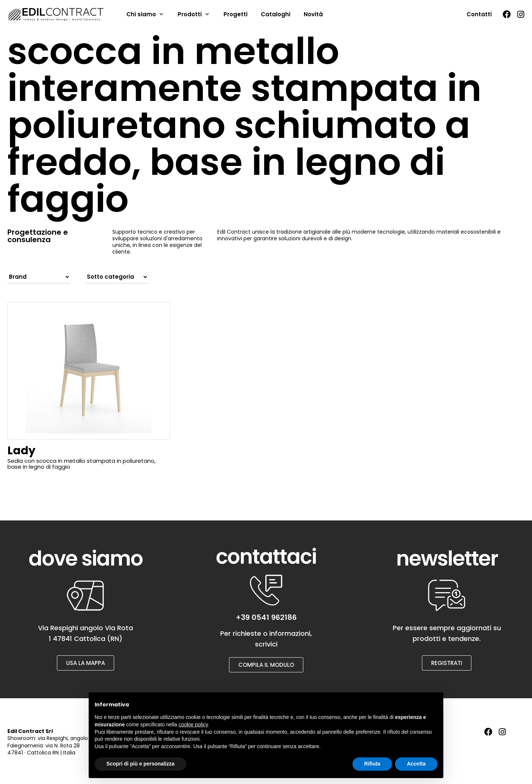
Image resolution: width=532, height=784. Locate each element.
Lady (21, 451)
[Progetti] (236, 14)
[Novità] (313, 14)
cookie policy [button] (193, 724)
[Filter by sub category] (117, 277)
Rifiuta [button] (372, 764)
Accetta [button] (416, 764)
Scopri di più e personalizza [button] (140, 764)
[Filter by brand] (39, 277)
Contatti (479, 14)
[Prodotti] (194, 14)
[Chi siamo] (145, 14)
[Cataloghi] (276, 14)
